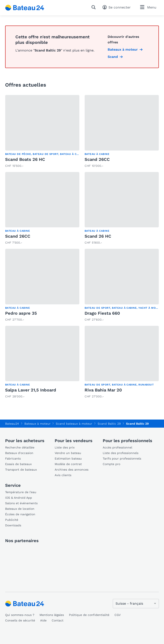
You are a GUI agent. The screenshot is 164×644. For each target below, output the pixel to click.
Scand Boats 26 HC (25, 159)
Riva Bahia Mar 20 (103, 390)
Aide (43, 620)
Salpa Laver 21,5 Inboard (31, 390)
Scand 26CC (97, 159)
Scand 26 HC (98, 236)
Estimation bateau (68, 458)
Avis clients (63, 475)
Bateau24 (12, 424)
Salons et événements (21, 503)
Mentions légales (52, 615)
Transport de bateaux (21, 470)
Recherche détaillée (20, 447)
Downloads (13, 525)
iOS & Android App (19, 498)
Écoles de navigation (20, 514)
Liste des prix (65, 447)
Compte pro (111, 464)
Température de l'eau (21, 492)
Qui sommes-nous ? (20, 615)
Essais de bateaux (18, 464)
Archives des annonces (72, 470)
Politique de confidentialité (89, 615)
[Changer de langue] (136, 604)
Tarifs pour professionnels (122, 458)
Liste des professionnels (121, 453)
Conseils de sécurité (20, 620)
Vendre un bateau (68, 453)
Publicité (12, 520)
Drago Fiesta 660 (102, 313)
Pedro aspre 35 (21, 313)
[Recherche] (94, 7)
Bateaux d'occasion (19, 453)
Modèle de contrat (68, 464)
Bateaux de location (20, 509)
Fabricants (13, 458)
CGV (118, 615)
